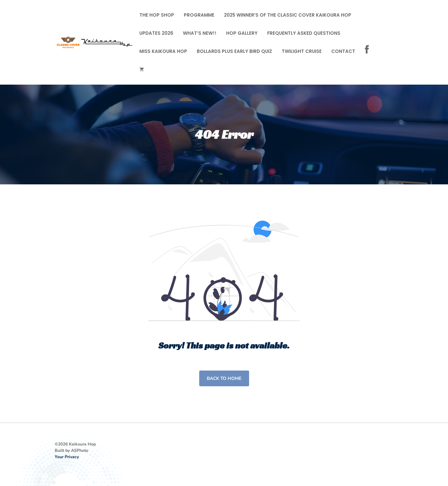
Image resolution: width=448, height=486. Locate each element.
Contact (343, 51)
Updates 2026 (156, 33)
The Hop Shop (157, 15)
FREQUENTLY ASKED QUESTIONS (304, 33)
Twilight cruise (302, 51)
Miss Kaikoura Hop (163, 51)
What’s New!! (200, 33)
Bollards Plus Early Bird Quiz (234, 51)
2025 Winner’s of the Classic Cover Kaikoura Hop (288, 15)
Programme (199, 15)
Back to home (224, 378)
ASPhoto (80, 450)
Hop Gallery (242, 33)
